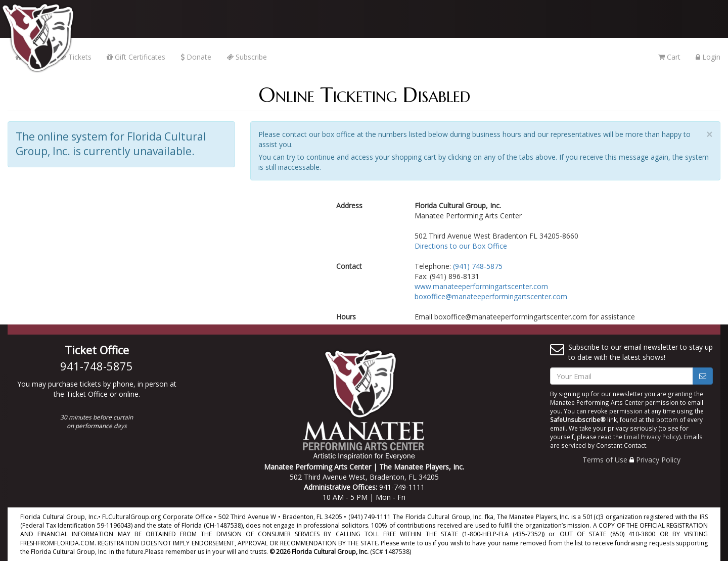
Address (349, 205)
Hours (346, 317)
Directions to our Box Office (461, 246)
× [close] (709, 135)
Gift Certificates (136, 57)
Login (708, 57)
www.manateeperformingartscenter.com (481, 286)
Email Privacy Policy (651, 437)
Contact (349, 266)
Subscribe (247, 57)
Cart (669, 57)
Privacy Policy (658, 460)
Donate (196, 57)
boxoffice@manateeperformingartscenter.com (491, 296)
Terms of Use (605, 460)
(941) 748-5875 (478, 266)
